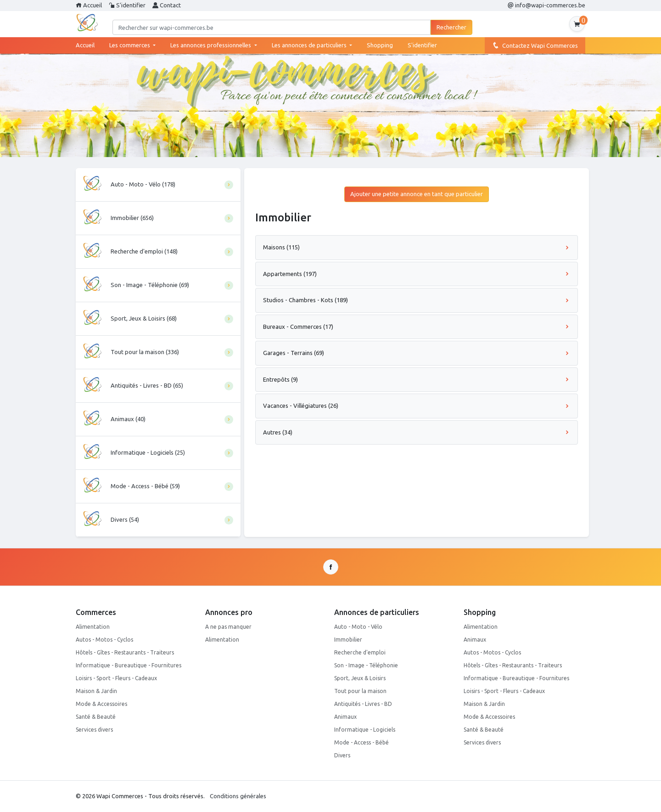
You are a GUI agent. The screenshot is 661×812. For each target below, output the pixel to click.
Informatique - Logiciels (365, 730)
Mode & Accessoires (101, 704)
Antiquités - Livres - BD (363, 704)
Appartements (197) (417, 274)
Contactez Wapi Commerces (535, 45)
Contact (167, 5)
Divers (342, 755)
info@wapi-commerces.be (546, 5)
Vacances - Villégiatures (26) (417, 406)
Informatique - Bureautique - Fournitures (129, 665)
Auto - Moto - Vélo (358, 627)
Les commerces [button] (130, 45)
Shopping (380, 45)
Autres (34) (417, 432)
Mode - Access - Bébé (361, 742)
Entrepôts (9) (417, 379)
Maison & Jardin (96, 691)
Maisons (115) (417, 247)
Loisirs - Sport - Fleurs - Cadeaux (116, 678)
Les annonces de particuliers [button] (310, 45)
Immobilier (348, 640)
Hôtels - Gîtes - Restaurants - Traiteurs (125, 652)
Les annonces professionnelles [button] (211, 45)
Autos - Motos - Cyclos (104, 640)
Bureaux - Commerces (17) (417, 327)
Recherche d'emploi (360, 652)
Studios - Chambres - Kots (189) (417, 300)
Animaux (345, 717)
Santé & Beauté (96, 717)
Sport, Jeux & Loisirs (360, 678)
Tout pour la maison (360, 691)
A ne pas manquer (228, 627)
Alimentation (93, 627)
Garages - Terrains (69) (417, 353)
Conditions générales (238, 796)
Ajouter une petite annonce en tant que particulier (417, 194)
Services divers (94, 730)
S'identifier (127, 5)
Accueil (89, 5)
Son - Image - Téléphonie (366, 665)
